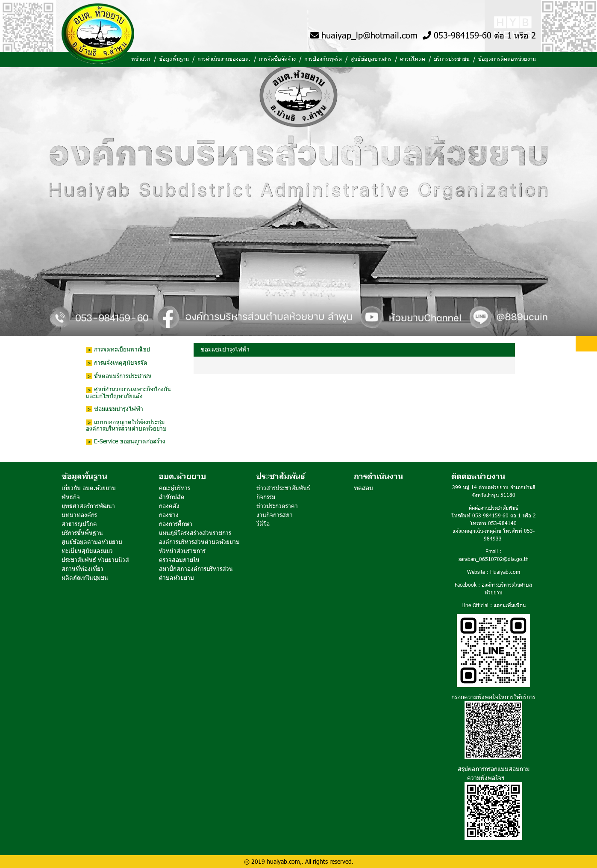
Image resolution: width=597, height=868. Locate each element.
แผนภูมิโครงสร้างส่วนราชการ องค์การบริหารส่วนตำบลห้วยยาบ (199, 537)
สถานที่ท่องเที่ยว (82, 568)
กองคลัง (169, 506)
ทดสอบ (363, 488)
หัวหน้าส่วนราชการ (182, 551)
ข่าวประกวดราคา (277, 506)
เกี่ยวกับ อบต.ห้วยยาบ (89, 488)
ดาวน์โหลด (413, 59)
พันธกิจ (71, 497)
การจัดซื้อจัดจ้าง (277, 59)
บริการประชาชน (452, 59)
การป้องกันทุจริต (323, 59)
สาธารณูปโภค (79, 524)
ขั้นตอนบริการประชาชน (119, 376)
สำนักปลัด (172, 497)
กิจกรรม (266, 497)
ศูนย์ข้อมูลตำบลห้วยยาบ (92, 542)
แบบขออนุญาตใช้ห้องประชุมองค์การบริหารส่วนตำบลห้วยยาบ (126, 425)
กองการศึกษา (176, 524)
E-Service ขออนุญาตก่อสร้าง (126, 441)
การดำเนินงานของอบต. (224, 59)
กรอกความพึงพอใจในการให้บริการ (493, 697)
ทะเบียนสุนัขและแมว (87, 551)
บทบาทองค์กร (79, 515)
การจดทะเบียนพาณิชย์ (118, 350)
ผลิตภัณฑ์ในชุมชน (85, 577)
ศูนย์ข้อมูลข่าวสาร (371, 59)
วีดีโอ (263, 524)
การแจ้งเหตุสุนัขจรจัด (117, 363)
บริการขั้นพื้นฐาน (82, 533)
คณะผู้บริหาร (175, 488)
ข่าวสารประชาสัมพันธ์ (283, 488)
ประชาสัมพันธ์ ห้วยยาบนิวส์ (95, 559)
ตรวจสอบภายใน (179, 559)
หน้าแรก (141, 59)
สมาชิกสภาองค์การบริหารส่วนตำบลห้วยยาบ (196, 573)
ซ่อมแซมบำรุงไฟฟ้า (115, 409)
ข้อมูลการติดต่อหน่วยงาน (507, 59)
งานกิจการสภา (275, 515)
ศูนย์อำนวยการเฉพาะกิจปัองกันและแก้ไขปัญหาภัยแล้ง (128, 392)
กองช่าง (169, 515)
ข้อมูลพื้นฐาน (174, 59)
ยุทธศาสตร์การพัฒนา (88, 506)
